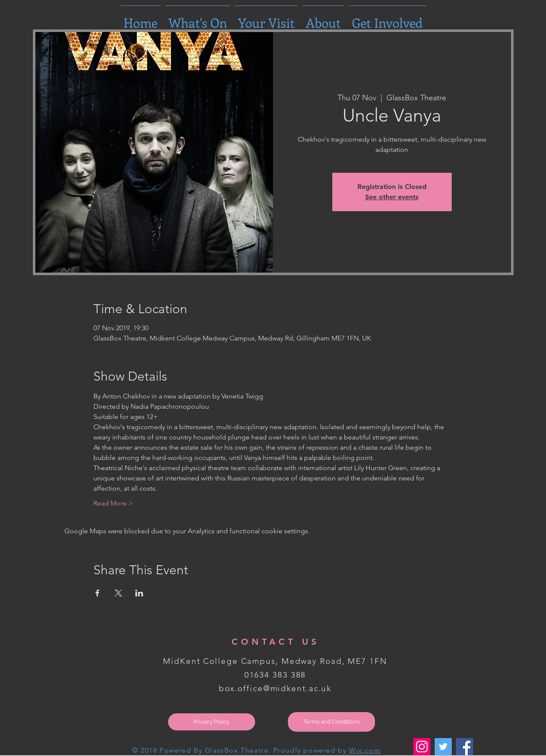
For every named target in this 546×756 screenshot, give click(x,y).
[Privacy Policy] (212, 722)
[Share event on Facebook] (97, 593)
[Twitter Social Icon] (443, 747)
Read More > (113, 503)
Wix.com (365, 750)
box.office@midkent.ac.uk (275, 688)
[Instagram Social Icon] (422, 747)
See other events (392, 197)
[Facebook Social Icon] (465, 747)
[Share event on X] (118, 593)
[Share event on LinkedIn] (139, 593)
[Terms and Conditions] (331, 722)
